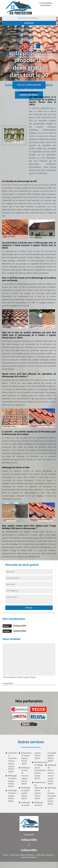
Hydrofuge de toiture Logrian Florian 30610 (12, 796)
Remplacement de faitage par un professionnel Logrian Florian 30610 (39, 770)
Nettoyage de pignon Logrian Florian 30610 (26, 793)
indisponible (27, 31)
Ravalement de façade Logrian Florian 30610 (26, 758)
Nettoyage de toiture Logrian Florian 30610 (12, 781)
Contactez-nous (29, 857)
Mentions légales (45, 855)
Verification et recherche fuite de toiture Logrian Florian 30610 (12, 762)
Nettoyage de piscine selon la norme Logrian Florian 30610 (52, 774)
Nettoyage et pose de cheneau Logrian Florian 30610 (26, 776)
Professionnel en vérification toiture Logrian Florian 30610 (39, 790)
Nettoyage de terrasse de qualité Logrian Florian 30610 (52, 796)
